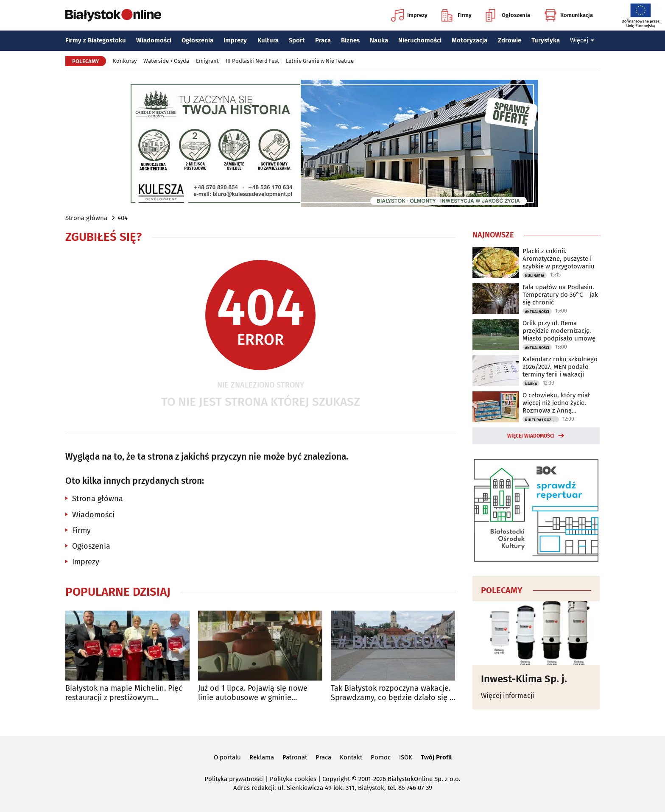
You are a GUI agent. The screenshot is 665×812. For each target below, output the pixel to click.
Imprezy (409, 15)
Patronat (295, 757)
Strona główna (86, 218)
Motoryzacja (469, 40)
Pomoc (381, 757)
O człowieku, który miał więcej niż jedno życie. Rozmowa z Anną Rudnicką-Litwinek (556, 403)
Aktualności (537, 312)
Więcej (582, 40)
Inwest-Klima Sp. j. (524, 679)
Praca (323, 40)
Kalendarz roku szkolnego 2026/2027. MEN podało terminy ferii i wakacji (560, 367)
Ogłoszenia (508, 15)
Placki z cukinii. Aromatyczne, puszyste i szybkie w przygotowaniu (559, 259)
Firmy (457, 15)
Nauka (379, 40)
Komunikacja (569, 15)
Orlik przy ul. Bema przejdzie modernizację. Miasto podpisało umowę (559, 331)
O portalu (227, 757)
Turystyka (546, 40)
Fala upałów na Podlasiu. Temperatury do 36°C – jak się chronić (560, 295)
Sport (297, 40)
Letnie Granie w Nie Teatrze (320, 61)
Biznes (350, 40)
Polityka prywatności (234, 779)
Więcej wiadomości (531, 436)
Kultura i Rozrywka (542, 420)
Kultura (268, 40)
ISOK (406, 757)
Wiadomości (154, 40)
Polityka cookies (293, 779)
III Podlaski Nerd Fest (252, 61)
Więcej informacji (508, 696)
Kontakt (351, 757)
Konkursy (125, 61)
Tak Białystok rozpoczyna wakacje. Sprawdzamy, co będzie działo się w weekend (393, 693)
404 (123, 218)
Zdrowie (510, 40)
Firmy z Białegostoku (96, 40)
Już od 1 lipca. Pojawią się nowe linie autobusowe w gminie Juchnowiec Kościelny (253, 693)
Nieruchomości (420, 40)
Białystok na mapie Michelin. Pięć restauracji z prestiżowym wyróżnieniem (124, 693)
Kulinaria (535, 276)
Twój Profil (436, 757)
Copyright (336, 779)
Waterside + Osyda (166, 61)
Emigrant (207, 61)
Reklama (262, 757)
